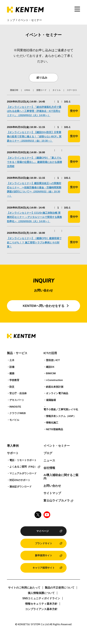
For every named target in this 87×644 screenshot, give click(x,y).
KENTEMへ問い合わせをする (43, 306)
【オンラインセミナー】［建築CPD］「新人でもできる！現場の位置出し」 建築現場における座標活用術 (34, 162)
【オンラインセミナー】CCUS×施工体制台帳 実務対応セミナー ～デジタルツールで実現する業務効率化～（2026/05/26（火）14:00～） (34, 217)
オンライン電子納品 (57, 393)
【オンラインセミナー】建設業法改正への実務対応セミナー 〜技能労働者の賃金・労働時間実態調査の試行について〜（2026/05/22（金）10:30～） (34, 189)
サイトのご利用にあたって (24, 588)
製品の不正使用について (60, 588)
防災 (12, 387)
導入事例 (13, 446)
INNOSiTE (15, 407)
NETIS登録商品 (54, 429)
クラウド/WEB (18, 413)
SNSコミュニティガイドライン (41, 598)
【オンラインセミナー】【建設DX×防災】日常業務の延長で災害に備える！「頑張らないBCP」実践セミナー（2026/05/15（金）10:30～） (34, 136)
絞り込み (42, 78)
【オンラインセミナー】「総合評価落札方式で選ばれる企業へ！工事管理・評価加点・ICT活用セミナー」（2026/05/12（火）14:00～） (34, 111)
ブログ (48, 453)
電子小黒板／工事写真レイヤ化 (61, 409)
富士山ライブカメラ (57, 501)
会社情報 (49, 468)
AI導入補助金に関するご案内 (61, 477)
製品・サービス (17, 353)
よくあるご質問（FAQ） (23, 467)
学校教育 (14, 380)
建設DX (50, 367)
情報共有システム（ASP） (61, 416)
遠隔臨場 (51, 400)
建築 (12, 373)
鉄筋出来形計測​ (55, 387)
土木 (12, 360)
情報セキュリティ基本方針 (41, 604)
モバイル (14, 420)
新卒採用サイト (44, 555)
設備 (12, 367)
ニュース (49, 461)
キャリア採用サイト (44, 568)
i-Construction (54, 380)
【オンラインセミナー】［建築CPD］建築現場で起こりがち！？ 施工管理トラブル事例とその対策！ (34, 242)
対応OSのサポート (20, 480)
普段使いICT (53, 360)
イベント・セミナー (57, 446)
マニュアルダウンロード (23, 473)
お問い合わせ (52, 486)
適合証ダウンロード (21, 487)
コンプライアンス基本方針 (41, 609)
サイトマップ (52, 493)
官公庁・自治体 (18, 393)
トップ (11, 20)
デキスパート (17, 400)
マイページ (42, 531)
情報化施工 (52, 423)
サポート (13, 453)
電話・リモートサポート (23, 460)
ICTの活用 (50, 353)
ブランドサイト (44, 543)
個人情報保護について (41, 593)
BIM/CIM (51, 373)
